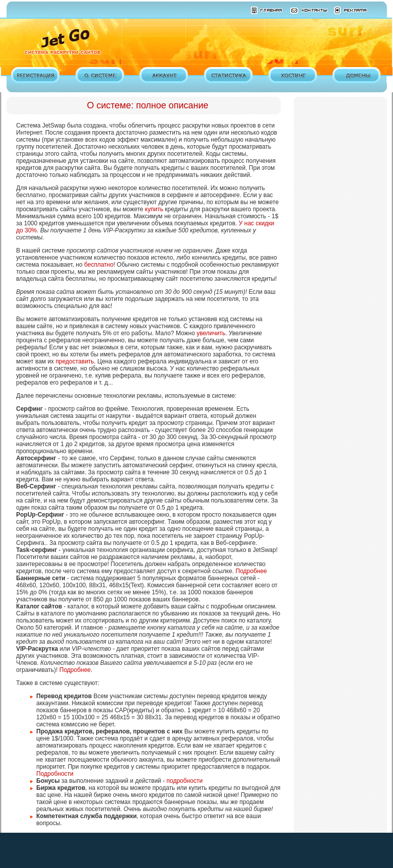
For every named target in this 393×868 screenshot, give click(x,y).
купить (154, 209)
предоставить (75, 361)
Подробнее (251, 571)
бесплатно (99, 265)
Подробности (55, 774)
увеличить (211, 333)
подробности (184, 781)
